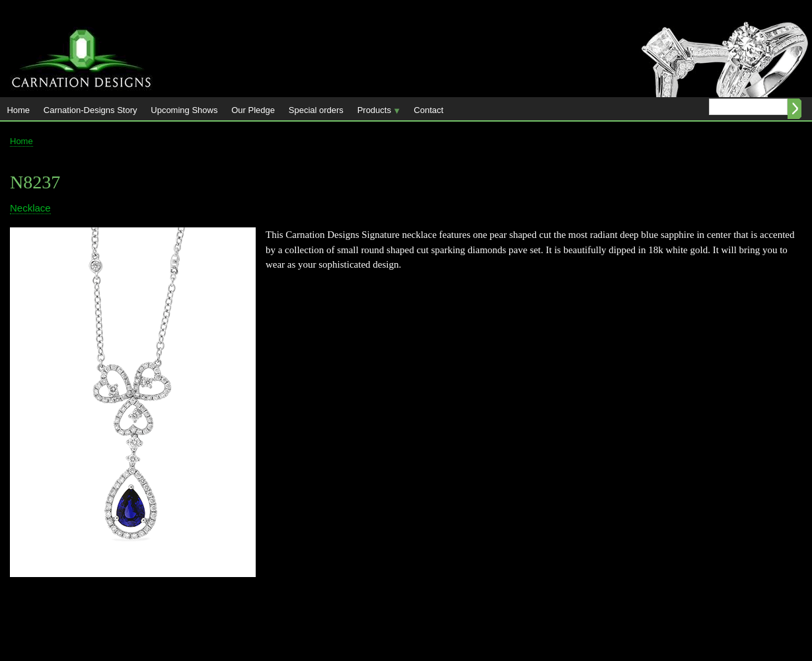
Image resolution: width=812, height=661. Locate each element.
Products (375, 113)
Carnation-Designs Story (91, 110)
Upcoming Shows (184, 110)
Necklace (30, 208)
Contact (428, 110)
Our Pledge (253, 110)
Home (18, 110)
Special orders (316, 110)
